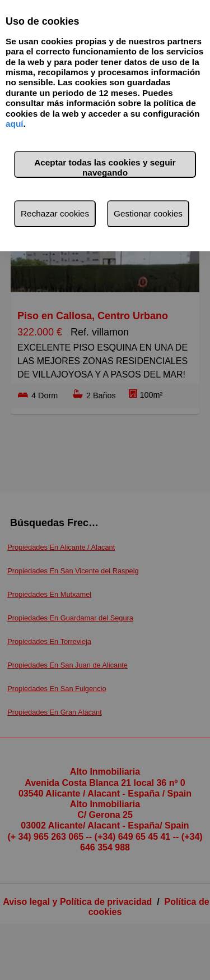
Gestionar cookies (148, 213)
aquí (15, 124)
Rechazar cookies (55, 213)
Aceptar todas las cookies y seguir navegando (105, 167)
